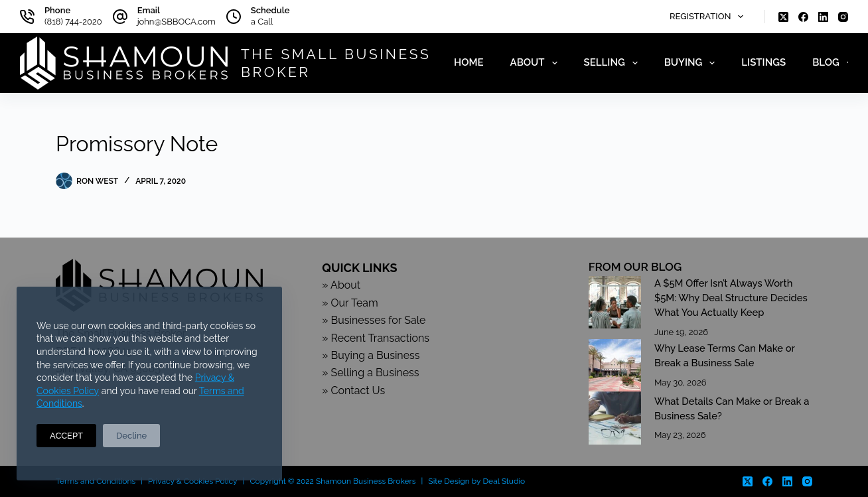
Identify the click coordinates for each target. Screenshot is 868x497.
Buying (692, 63)
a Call (262, 22)
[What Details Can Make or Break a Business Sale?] (615, 418)
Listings (763, 62)
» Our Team (350, 303)
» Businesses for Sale (374, 320)
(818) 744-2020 (73, 22)
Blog (835, 63)
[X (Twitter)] (783, 17)
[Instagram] (843, 17)
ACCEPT (66, 436)
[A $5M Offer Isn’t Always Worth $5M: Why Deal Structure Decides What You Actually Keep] (615, 302)
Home (469, 62)
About (537, 63)
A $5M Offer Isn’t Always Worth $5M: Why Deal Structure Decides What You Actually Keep (731, 298)
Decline (131, 436)
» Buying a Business (371, 355)
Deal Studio (504, 481)
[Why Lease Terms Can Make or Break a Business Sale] (615, 365)
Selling (614, 63)
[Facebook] (803, 17)
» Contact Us (353, 390)
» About (341, 285)
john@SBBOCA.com (177, 22)
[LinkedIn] (823, 17)
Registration (709, 17)
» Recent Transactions (376, 338)
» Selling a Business (370, 373)
